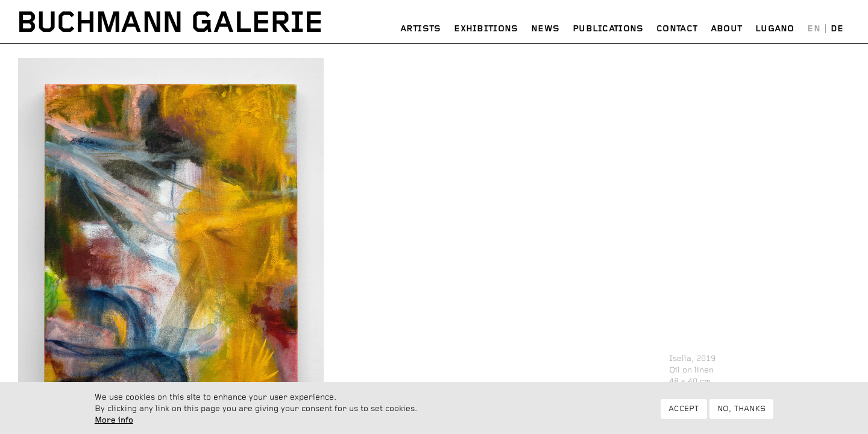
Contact (677, 29)
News (545, 29)
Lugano (775, 29)
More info (114, 424)
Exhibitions (486, 29)
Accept (684, 412)
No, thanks (742, 412)
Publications (608, 29)
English (814, 29)
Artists (421, 29)
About (727, 29)
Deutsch (837, 29)
